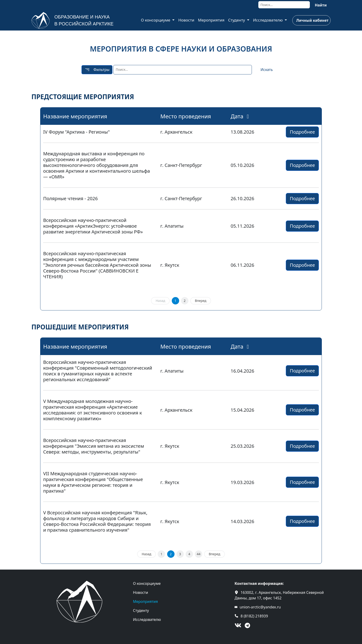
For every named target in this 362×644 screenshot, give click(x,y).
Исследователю (268, 20)
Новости (186, 20)
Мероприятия (211, 20)
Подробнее (302, 132)
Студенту (237, 20)
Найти (321, 5)
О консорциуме (156, 20)
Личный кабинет (312, 20)
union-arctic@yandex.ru (260, 607)
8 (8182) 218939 (254, 616)
